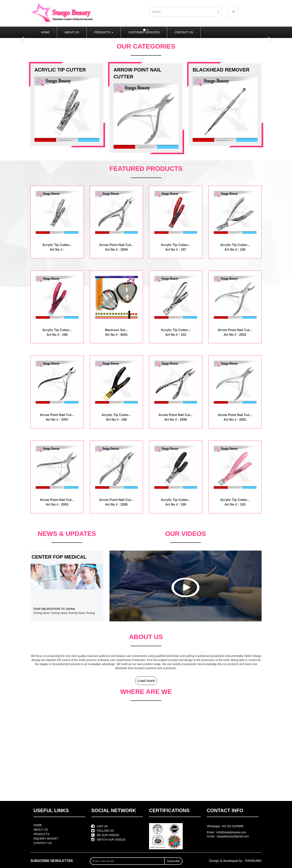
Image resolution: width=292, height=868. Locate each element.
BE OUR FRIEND (105, 835)
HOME (45, 32)
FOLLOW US (102, 831)
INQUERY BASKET (46, 839)
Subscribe (173, 861)
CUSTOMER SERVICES (144, 32)
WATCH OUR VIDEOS (108, 840)
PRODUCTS (104, 32)
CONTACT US (184, 32)
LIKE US (99, 826)
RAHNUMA (253, 861)
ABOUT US (72, 32)
